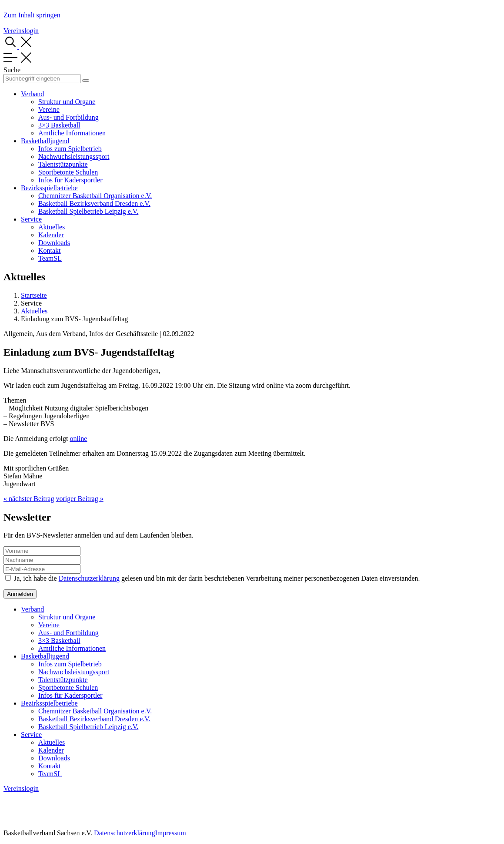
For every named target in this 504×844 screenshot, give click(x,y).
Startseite (34, 295)
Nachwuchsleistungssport (74, 156)
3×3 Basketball (59, 125)
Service (31, 219)
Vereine (49, 109)
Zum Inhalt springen (32, 15)
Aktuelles (52, 227)
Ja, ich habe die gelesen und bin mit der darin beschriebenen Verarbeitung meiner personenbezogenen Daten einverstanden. (217, 578)
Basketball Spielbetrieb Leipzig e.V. (88, 211)
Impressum (170, 833)
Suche (12, 70)
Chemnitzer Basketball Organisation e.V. (95, 196)
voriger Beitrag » (79, 499)
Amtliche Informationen (72, 133)
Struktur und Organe (67, 102)
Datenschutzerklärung (89, 578)
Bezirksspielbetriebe (49, 188)
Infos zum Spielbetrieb (70, 149)
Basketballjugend (45, 141)
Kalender (51, 235)
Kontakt (50, 251)
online (78, 439)
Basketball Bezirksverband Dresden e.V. (94, 203)
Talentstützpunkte (63, 164)
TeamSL (50, 258)
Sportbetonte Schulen (68, 172)
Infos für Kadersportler (70, 180)
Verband (32, 94)
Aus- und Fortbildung (68, 117)
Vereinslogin (21, 31)
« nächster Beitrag (29, 499)
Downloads (54, 243)
